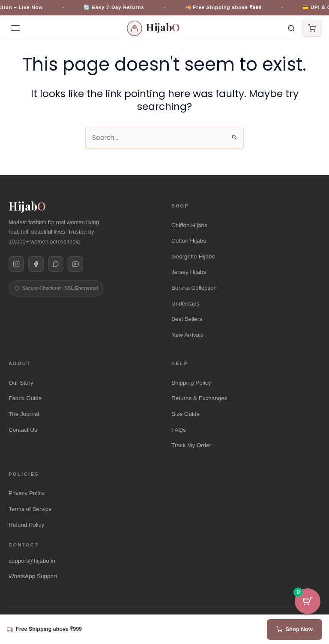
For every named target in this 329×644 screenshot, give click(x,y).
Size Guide (185, 414)
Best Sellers (187, 319)
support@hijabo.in (32, 561)
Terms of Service (30, 509)
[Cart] (312, 28)
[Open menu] (15, 28)
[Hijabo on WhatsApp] (56, 264)
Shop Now (295, 629)
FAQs (179, 430)
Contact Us (23, 430)
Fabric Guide (25, 398)
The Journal (24, 414)
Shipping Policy (191, 383)
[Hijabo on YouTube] (75, 264)
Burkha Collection (194, 288)
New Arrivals (187, 335)
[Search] (291, 28)
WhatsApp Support (33, 576)
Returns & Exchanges (199, 398)
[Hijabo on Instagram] (16, 264)
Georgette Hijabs (193, 257)
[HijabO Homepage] (153, 28)
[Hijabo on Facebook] (36, 264)
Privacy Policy (27, 493)
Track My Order (191, 445)
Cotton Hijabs (189, 241)
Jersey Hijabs (189, 272)
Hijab (27, 206)
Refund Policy (26, 525)
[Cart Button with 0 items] (308, 601)
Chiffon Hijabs (189, 225)
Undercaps (185, 304)
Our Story (21, 383)
